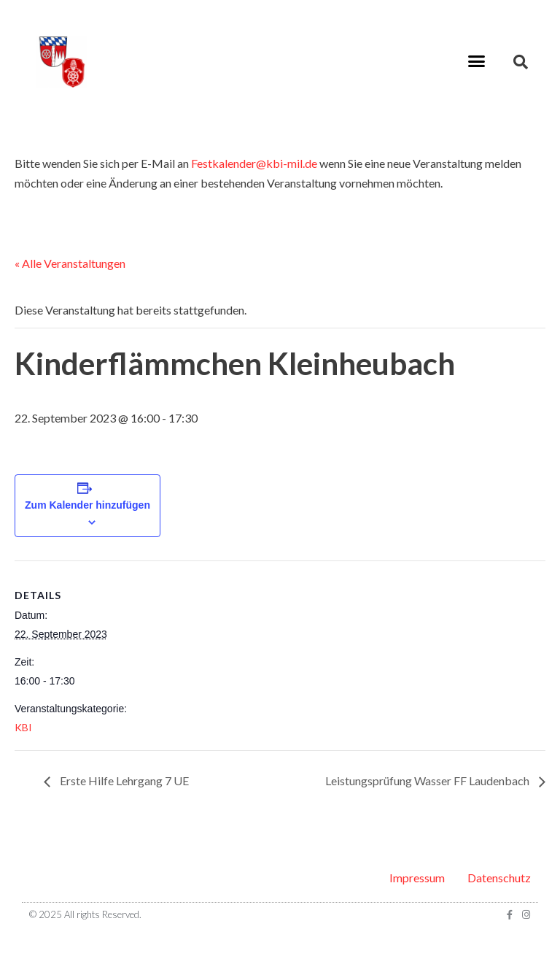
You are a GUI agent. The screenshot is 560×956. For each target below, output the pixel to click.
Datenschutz (499, 878)
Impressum (417, 878)
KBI (23, 727)
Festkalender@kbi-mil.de (254, 163)
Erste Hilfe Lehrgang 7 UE (123, 780)
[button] (476, 61)
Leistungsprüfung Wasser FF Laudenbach (428, 780)
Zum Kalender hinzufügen (87, 505)
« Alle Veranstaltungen (70, 263)
